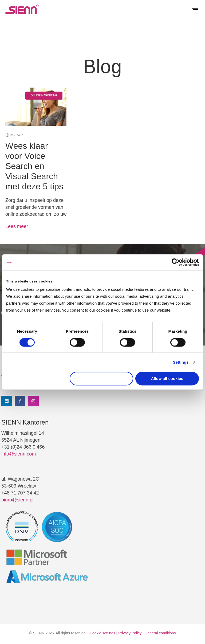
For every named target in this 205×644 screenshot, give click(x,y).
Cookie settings (102, 633)
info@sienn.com (19, 454)
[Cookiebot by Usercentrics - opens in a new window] (176, 262)
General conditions (160, 633)
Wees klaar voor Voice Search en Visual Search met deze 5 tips (34, 166)
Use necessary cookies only (101, 379)
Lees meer (17, 226)
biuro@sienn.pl (17, 500)
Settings (181, 362)
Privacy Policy (130, 633)
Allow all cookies (167, 379)
